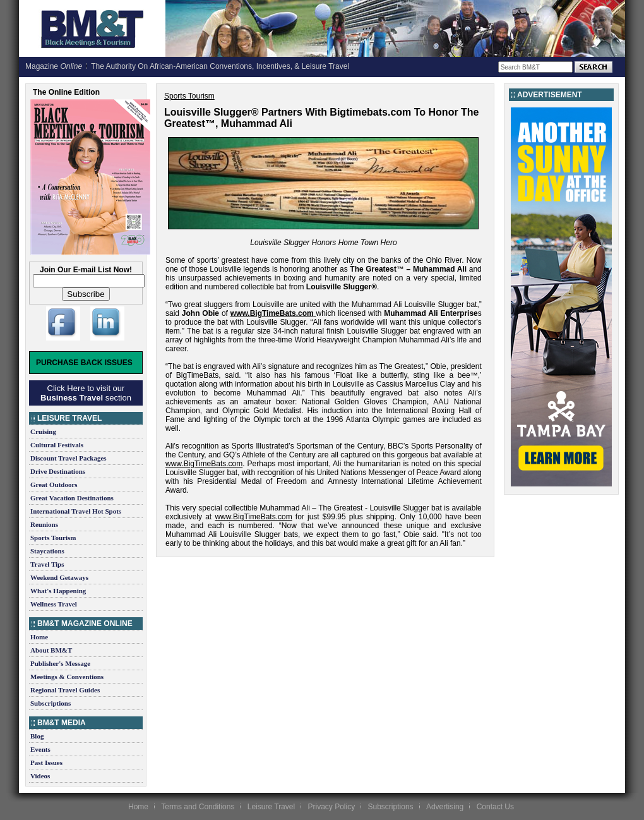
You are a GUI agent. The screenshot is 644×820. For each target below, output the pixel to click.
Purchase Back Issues (84, 363)
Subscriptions (51, 703)
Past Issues (46, 763)
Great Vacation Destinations (72, 498)
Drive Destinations (58, 471)
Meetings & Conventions (67, 677)
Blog (37, 736)
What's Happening (58, 591)
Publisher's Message (60, 663)
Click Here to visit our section (86, 393)
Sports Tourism (53, 538)
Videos (40, 776)
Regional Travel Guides (65, 690)
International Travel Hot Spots (76, 511)
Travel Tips (47, 564)
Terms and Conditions (198, 807)
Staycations (47, 551)
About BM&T (51, 650)
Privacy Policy (331, 807)
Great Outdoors (54, 485)
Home (39, 637)
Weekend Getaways (59, 577)
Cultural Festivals (57, 445)
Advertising (445, 807)
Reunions (44, 524)
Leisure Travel (271, 807)
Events (40, 749)
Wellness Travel (54, 604)
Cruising (43, 431)
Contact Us (495, 807)
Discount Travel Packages (69, 458)
